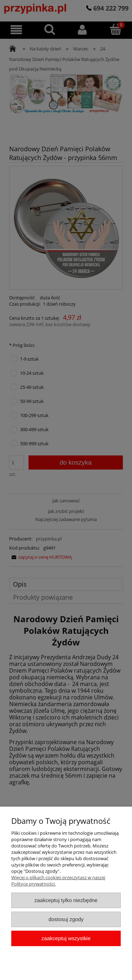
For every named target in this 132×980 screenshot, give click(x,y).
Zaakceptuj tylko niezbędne (66, 900)
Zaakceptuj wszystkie (66, 938)
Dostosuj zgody (66, 919)
